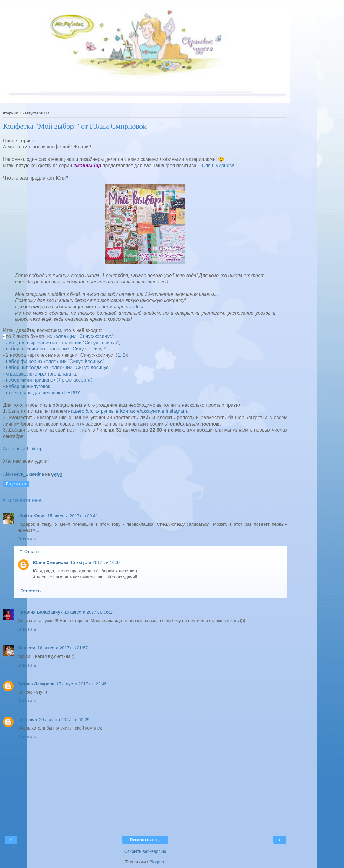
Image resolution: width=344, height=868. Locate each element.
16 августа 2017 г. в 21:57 (63, 648)
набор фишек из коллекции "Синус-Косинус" (55, 361)
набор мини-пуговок (28, 386)
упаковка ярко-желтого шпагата (41, 374)
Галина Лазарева (36, 684)
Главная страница (145, 840)
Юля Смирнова (218, 166)
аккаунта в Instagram (164, 411)
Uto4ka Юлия (32, 516)
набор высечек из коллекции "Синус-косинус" (56, 349)
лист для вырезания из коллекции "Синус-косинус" (62, 343)
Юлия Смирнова (51, 562)
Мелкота (27, 648)
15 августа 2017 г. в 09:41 (73, 516)
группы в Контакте (120, 411)
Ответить (27, 539)
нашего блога (83, 411)
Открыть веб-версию (145, 851)
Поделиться (16, 484)
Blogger (157, 862)
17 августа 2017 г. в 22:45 (82, 684)
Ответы (32, 552)
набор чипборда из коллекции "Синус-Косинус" (58, 368)
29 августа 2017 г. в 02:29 (64, 720)
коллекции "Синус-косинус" (83, 336)
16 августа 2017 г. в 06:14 (89, 612)
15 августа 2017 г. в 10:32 (95, 562)
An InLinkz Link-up (23, 449)
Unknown (27, 720)
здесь (138, 307)
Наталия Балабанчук (40, 612)
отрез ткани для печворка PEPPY (43, 393)
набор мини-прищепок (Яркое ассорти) (49, 380)
